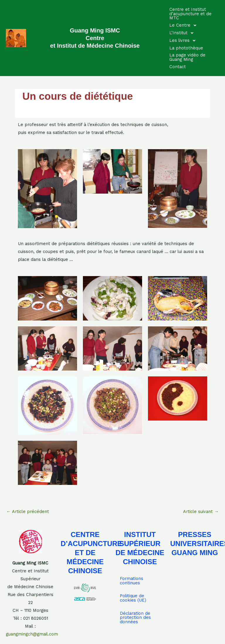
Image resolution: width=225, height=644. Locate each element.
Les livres (184, 41)
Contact (178, 67)
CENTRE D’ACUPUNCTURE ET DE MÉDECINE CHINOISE (91, 553)
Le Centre (184, 25)
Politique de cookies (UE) (133, 598)
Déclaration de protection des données (135, 618)
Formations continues (132, 581)
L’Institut (183, 33)
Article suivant (201, 512)
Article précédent (28, 512)
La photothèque (186, 48)
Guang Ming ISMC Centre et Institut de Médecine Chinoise (95, 38)
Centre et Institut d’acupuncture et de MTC (190, 14)
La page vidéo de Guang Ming (187, 57)
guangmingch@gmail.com (32, 634)
